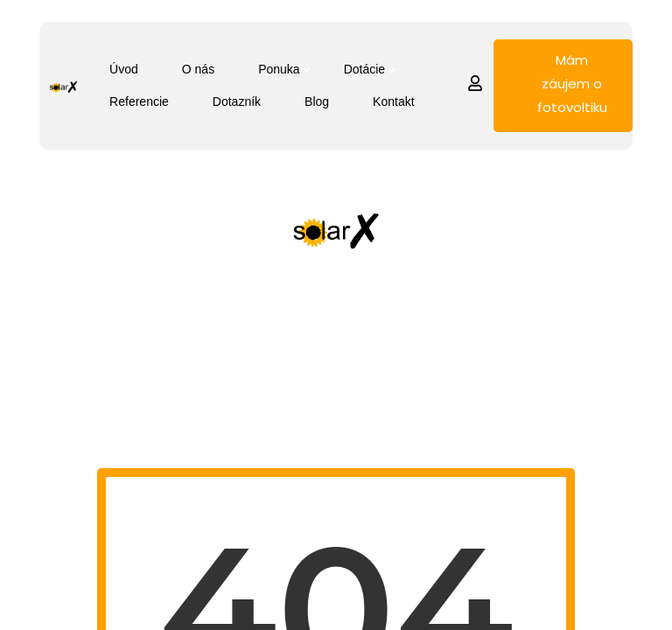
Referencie (139, 101)
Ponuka (279, 69)
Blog (317, 101)
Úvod (124, 69)
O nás (198, 69)
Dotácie (364, 69)
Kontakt (393, 101)
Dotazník (237, 101)
